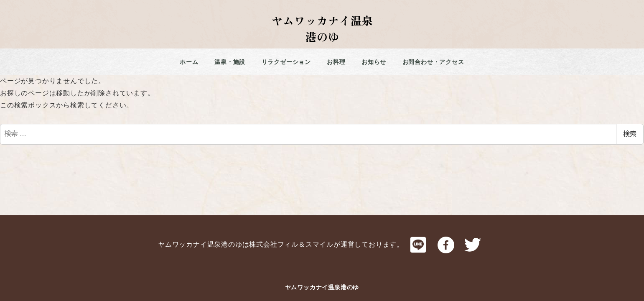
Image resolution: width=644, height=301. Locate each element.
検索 (630, 134)
